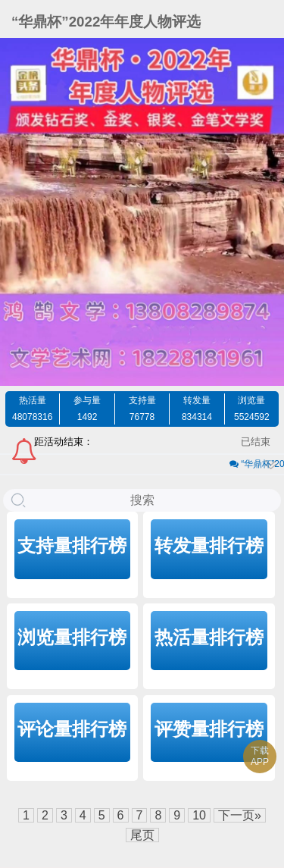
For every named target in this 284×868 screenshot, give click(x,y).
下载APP (260, 756)
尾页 (142, 835)
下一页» (240, 815)
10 (199, 815)
